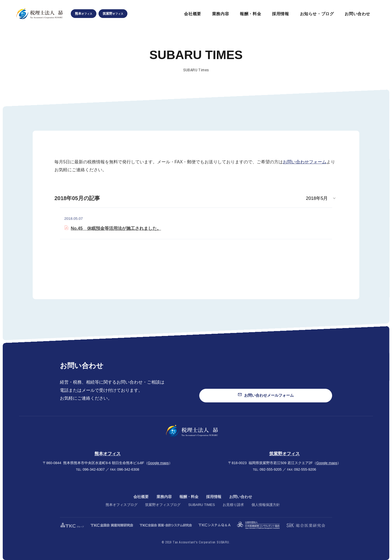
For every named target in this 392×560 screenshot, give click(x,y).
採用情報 (214, 503)
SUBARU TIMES (201, 511)
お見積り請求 (233, 511)
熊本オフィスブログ (122, 511)
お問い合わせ (241, 503)
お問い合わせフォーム (305, 162)
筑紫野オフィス (284, 458)
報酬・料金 (189, 503)
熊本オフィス (108, 458)
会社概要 (141, 503)
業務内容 (164, 503)
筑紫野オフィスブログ (163, 511)
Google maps (158, 467)
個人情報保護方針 (266, 511)
